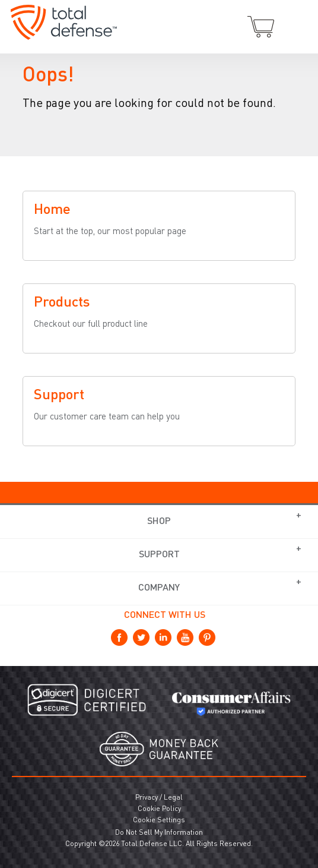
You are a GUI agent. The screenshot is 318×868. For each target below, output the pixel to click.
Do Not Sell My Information (159, 833)
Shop (159, 522)
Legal (173, 798)
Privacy (147, 798)
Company (159, 588)
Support (159, 555)
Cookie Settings (159, 820)
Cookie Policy (159, 809)
